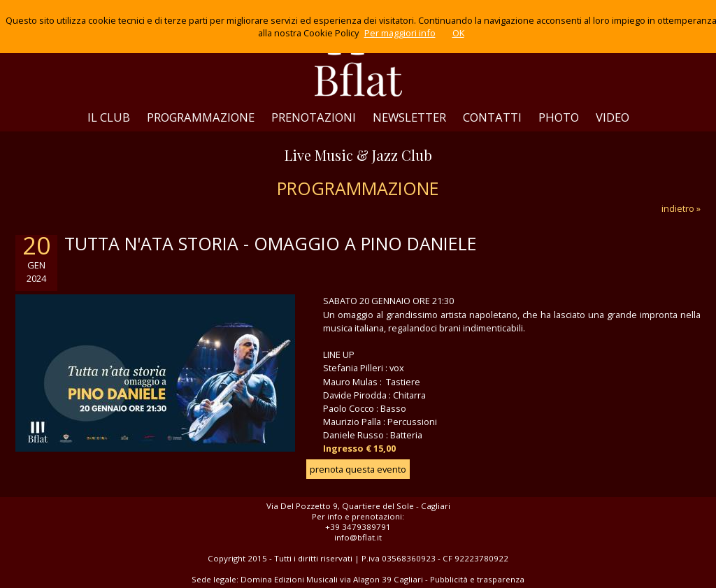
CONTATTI (492, 117)
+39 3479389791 (358, 527)
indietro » (681, 208)
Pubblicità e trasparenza (477, 579)
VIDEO (613, 117)
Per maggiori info (400, 33)
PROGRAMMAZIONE (201, 117)
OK (458, 33)
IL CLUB (109, 117)
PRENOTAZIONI (314, 117)
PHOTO (559, 117)
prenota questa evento (358, 469)
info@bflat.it (358, 537)
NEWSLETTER (409, 117)
